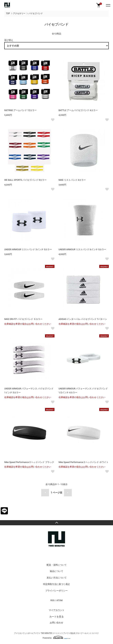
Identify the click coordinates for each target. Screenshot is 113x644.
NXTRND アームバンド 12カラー (20, 110)
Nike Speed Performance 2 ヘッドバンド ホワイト (83, 462)
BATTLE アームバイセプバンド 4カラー (78, 110)
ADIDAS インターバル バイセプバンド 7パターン (83, 319)
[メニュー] (108, 5)
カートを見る (56, 617)
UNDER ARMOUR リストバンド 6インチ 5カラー (82, 249)
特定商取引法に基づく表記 (56, 584)
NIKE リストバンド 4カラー (72, 180)
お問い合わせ (56, 623)
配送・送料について (57, 565)
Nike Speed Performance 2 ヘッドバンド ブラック (29, 462)
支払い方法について (57, 578)
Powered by (56, 637)
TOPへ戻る (56, 523)
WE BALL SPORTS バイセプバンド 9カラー (25, 180)
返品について (56, 571)
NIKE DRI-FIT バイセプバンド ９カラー (23, 319)
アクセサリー (19, 13)
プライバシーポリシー (56, 591)
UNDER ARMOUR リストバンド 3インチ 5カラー (28, 249)
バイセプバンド (36, 13)
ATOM (60, 600)
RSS (52, 600)
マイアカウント (57, 610)
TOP (8, 13)
